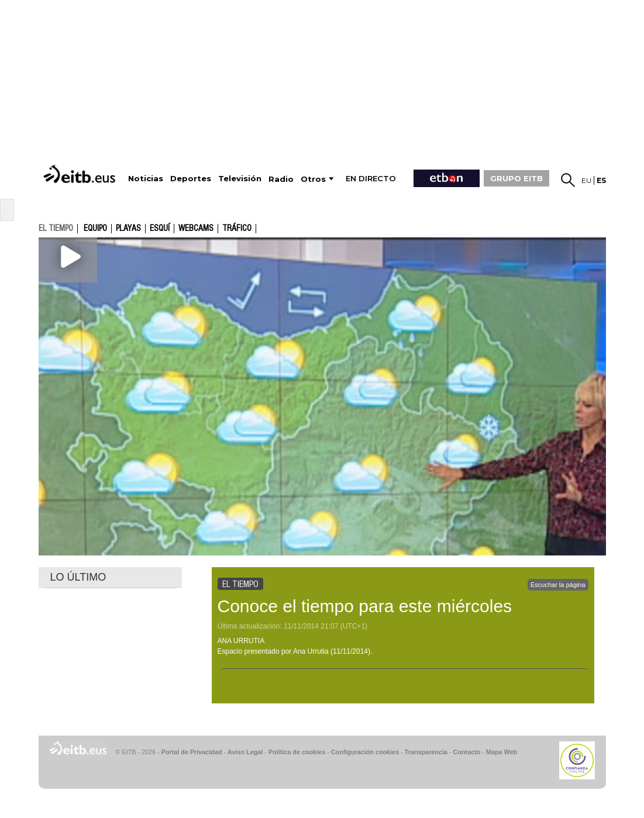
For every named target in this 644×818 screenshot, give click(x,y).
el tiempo (56, 228)
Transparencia (426, 752)
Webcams (196, 229)
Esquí (160, 229)
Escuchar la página (558, 585)
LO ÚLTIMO (78, 577)
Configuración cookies (365, 752)
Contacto (467, 752)
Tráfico (237, 229)
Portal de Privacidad (192, 752)
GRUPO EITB (516, 178)
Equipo (95, 229)
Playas (128, 229)
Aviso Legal (245, 752)
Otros (313, 179)
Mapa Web (502, 752)
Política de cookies (297, 752)
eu (586, 180)
